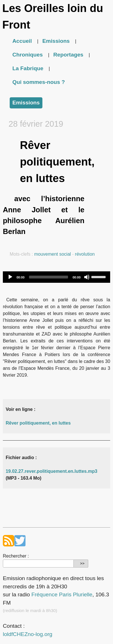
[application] (56, 277)
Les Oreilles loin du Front (53, 16)
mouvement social (53, 254)
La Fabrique (28, 68)
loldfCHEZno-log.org (28, 634)
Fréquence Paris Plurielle (62, 594)
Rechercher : (16, 556)
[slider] (49, 277)
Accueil (22, 41)
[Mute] (87, 277)
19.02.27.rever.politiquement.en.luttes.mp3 (52, 471)
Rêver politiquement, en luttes (38, 423)
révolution (85, 254)
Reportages (68, 55)
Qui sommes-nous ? (39, 82)
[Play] (10, 277)
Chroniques (28, 55)
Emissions (56, 41)
